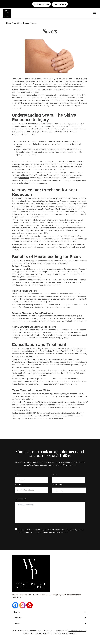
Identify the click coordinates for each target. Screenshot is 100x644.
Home (9, 23)
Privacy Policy (29, 633)
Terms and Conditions (77, 631)
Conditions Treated (21, 23)
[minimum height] (50, 512)
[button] (68, 480)
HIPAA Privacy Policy (44, 633)
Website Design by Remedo (66, 633)
